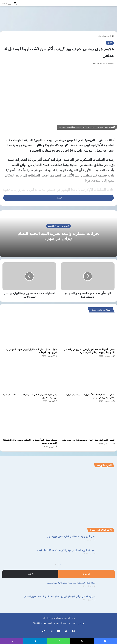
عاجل (100, 36)
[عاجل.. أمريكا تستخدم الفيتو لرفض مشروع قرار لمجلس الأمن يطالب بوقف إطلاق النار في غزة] (87, 331)
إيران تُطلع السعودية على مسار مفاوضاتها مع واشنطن (71, 583)
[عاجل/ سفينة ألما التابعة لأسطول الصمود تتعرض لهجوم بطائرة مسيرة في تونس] (87, 376)
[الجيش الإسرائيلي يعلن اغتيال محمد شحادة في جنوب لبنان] (87, 422)
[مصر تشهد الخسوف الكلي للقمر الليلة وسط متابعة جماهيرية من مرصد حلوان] (30, 376)
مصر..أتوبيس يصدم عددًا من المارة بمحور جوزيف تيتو (71, 536)
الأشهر (30, 574)
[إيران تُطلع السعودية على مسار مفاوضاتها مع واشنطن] (106, 587)
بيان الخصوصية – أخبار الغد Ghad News (50, 623)
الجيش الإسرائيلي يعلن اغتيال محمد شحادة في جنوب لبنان (88, 440)
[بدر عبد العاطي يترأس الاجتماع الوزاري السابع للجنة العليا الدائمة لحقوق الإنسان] (106, 601)
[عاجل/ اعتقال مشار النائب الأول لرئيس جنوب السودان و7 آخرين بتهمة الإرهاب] (30, 331)
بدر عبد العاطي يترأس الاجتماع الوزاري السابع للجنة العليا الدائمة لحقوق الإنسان (60, 597)
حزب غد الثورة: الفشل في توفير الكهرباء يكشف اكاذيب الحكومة (66, 550)
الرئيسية (109, 36)
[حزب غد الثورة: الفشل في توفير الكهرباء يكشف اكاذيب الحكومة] (106, 555)
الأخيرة (87, 574)
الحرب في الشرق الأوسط (58, 226)
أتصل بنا (72, 623)
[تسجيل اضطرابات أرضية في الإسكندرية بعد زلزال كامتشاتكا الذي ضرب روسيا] (30, 422)
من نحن (81, 623)
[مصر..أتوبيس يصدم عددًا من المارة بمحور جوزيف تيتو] (106, 541)
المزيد (58, 198)
